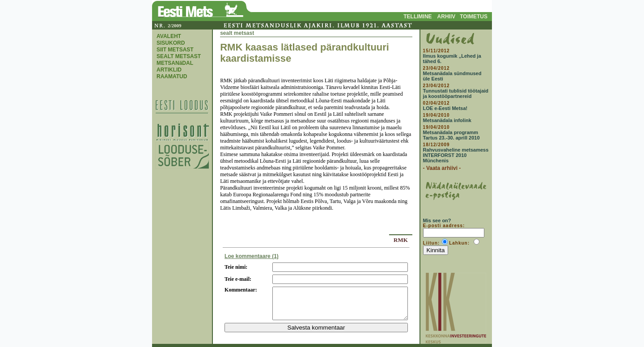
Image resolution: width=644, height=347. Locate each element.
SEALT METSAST (179, 56)
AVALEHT (169, 36)
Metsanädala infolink (447, 120)
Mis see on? (437, 220)
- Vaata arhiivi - (442, 168)
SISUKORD (171, 43)
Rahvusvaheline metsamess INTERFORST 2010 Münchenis (456, 155)
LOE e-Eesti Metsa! (445, 108)
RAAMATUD (172, 76)
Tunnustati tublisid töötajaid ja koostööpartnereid (456, 93)
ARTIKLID (169, 70)
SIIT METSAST (175, 50)
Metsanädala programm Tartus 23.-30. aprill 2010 (451, 135)
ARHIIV (447, 17)
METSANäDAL (175, 63)
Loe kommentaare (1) (252, 256)
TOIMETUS (474, 17)
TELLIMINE (417, 17)
